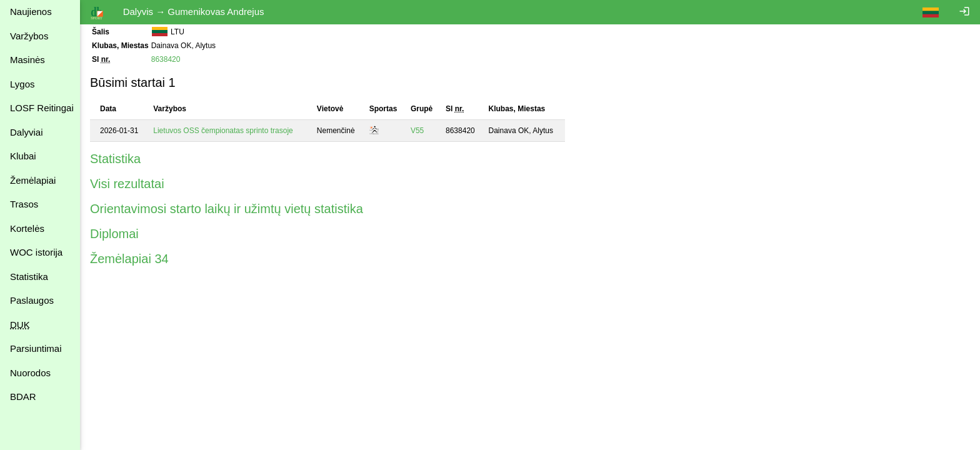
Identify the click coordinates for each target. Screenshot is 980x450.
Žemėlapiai (33, 180)
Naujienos (31, 12)
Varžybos (29, 36)
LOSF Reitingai (42, 108)
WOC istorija (36, 252)
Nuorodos (30, 373)
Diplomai (114, 234)
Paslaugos (32, 300)
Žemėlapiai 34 (129, 259)
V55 (417, 131)
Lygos (22, 84)
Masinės (27, 60)
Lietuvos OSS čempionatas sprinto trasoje (223, 131)
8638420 (166, 59)
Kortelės (27, 228)
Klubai (23, 156)
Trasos (24, 204)
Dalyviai (27, 132)
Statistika (29, 277)
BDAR (23, 397)
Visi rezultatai (127, 184)
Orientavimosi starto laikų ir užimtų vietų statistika (227, 209)
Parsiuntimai (36, 348)
